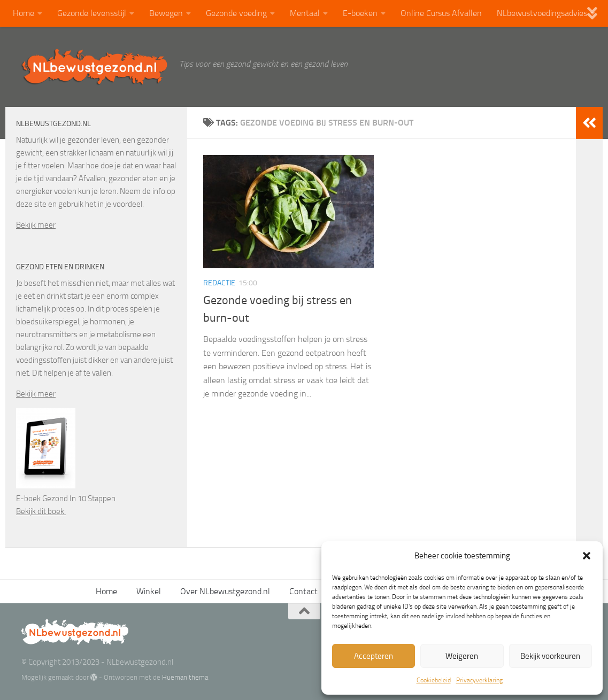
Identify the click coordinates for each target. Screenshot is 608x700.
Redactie (219, 283)
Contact (303, 591)
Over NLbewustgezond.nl (225, 591)
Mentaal (305, 13)
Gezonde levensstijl (92, 13)
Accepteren (374, 656)
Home (24, 13)
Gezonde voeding (236, 13)
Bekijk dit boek (41, 511)
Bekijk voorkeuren (550, 656)
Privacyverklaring (479, 680)
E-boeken (360, 13)
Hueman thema (185, 677)
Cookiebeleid (434, 680)
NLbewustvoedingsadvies (542, 13)
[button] (587, 556)
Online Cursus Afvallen (441, 13)
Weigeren (462, 656)
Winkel (149, 591)
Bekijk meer (36, 225)
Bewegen (166, 13)
